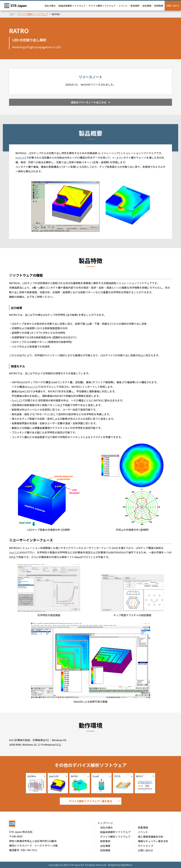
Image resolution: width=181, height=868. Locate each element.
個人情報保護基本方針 (151, 837)
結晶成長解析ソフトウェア (72, 6)
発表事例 (135, 6)
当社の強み (50, 6)
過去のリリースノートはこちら (89, 102)
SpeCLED (21, 157)
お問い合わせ (173, 6)
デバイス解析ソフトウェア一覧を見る (91, 801)
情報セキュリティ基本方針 (153, 841)
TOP (12, 14)
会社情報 (147, 6)
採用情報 (159, 6)
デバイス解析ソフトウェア (102, 6)
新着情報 (143, 827)
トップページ (105, 823)
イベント (123, 6)
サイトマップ (146, 846)
